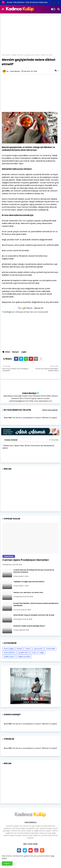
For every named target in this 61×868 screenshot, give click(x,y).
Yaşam (28, 649)
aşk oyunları (38, 649)
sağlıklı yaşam (9, 657)
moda (34, 653)
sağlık (14, 55)
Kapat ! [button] (7, 863)
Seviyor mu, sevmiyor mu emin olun (28, 593)
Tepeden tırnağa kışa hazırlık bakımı (29, 582)
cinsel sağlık (50, 649)
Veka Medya (29, 393)
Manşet (15, 352)
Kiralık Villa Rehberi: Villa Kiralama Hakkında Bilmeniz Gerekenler (36, 604)
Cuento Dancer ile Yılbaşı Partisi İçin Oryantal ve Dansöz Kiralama (34, 571)
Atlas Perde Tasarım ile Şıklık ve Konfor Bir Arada (34, 615)
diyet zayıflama (10, 653)
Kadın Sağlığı (9, 649)
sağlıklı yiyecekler (24, 657)
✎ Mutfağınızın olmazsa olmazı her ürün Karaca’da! (25, 312)
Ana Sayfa (6, 55)
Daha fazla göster (50, 410)
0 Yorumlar (54, 440)
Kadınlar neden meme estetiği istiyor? (29, 626)
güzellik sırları (23, 653)
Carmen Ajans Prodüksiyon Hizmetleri (26, 560)
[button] (55, 2)
